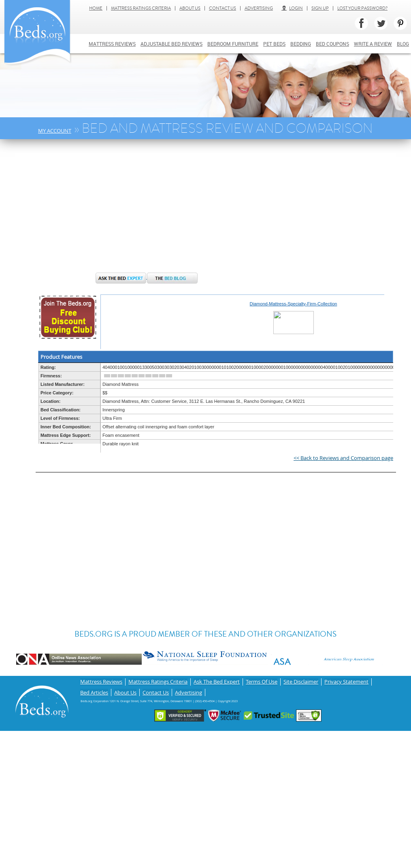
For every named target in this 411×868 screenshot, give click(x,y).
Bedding (301, 44)
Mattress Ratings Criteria (141, 8)
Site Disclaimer (301, 681)
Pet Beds (274, 44)
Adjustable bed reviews (171, 44)
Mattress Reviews (112, 44)
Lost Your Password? (362, 8)
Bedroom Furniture (233, 44)
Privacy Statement (346, 681)
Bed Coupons (332, 44)
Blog (403, 44)
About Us (190, 8)
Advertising (259, 8)
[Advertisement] (158, 210)
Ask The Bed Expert (217, 681)
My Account (55, 131)
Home (96, 8)
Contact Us (223, 8)
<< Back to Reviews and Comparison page (343, 458)
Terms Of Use (262, 681)
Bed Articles (94, 689)
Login (292, 8)
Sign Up (320, 8)
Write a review (373, 44)
